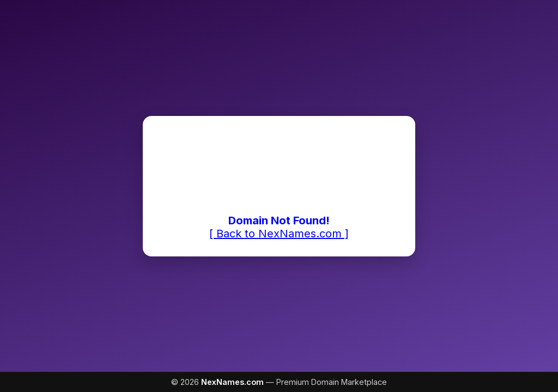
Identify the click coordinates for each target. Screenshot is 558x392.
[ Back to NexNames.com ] (279, 234)
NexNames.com (232, 382)
